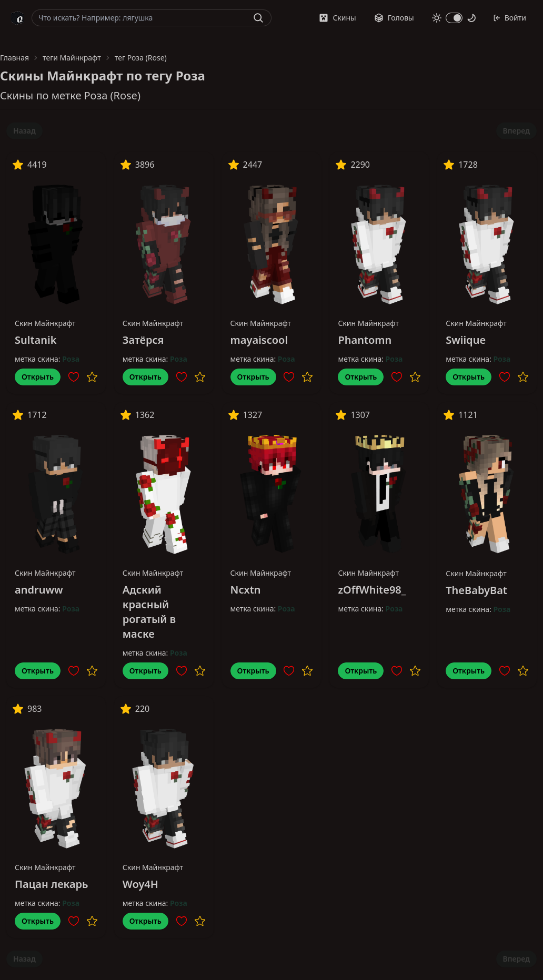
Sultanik (36, 340)
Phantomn (365, 340)
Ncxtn (246, 590)
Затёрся (143, 340)
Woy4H (140, 884)
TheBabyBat (476, 590)
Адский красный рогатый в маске (149, 612)
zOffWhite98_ (372, 590)
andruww (39, 590)
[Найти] (258, 18)
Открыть (38, 377)
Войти (510, 18)
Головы (394, 18)
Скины (337, 18)
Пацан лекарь (51, 884)
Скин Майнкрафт (45, 323)
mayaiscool (259, 340)
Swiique (466, 340)
